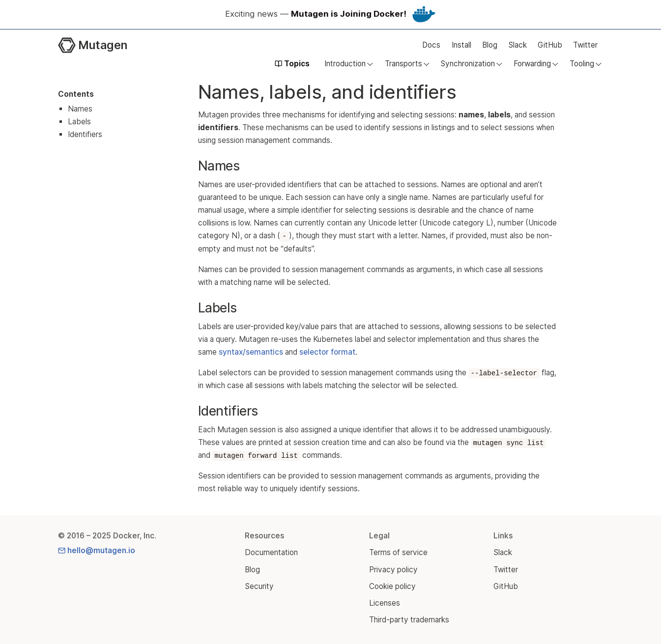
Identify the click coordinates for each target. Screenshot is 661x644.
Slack (518, 45)
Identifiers (85, 134)
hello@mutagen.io (97, 550)
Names (80, 109)
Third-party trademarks (409, 620)
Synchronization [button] (468, 64)
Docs (431, 45)
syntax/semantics (251, 352)
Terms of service (398, 552)
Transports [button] (403, 64)
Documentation (271, 552)
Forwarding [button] (532, 64)
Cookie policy (392, 586)
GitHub (550, 45)
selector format (327, 352)
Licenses (385, 603)
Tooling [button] (582, 64)
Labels (79, 122)
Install (461, 45)
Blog (490, 45)
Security (259, 586)
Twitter (585, 45)
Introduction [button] (345, 64)
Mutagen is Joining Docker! (349, 14)
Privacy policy (393, 570)
